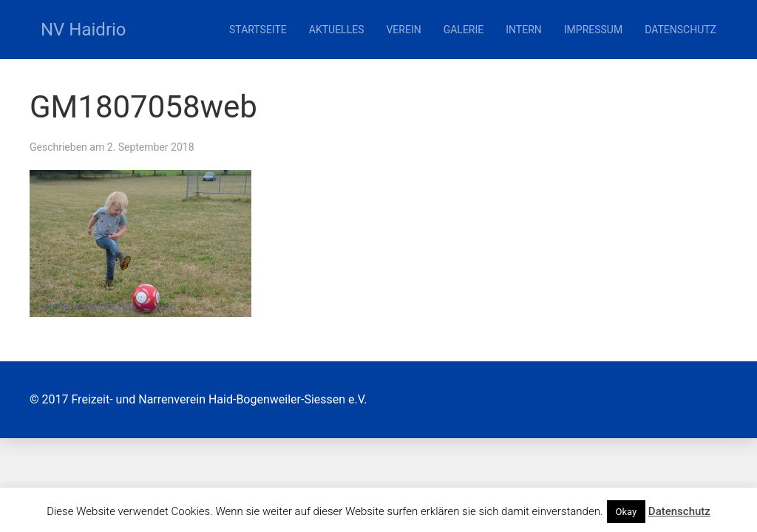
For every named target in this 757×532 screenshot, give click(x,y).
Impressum (593, 30)
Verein (403, 30)
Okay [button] (627, 512)
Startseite (258, 30)
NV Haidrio (84, 30)
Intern (524, 30)
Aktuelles (337, 30)
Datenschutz (680, 30)
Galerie (464, 30)
